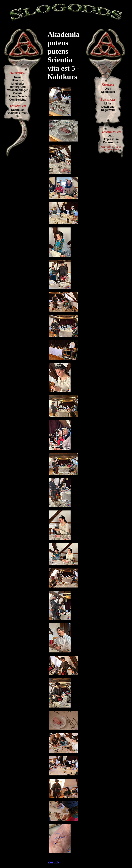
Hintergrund (18, 87)
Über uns (18, 80)
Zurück (53, 862)
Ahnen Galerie (18, 96)
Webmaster (108, 92)
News (18, 77)
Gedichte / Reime (18, 113)
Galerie (18, 93)
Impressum (111, 139)
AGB (111, 136)
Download (108, 107)
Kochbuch (18, 110)
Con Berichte (18, 100)
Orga (108, 89)
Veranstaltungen (18, 90)
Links (108, 104)
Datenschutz (111, 142)
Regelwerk (108, 110)
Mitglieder (18, 84)
